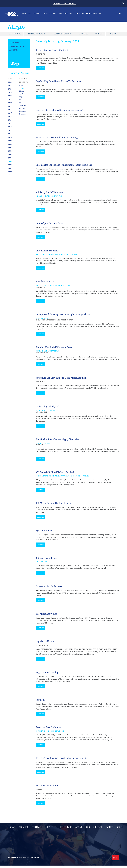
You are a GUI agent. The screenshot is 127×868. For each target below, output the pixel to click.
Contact (99, 34)
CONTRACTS (46, 13)
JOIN (77, 13)
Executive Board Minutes (48, 727)
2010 (10, 137)
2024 (10, 89)
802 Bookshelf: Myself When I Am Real (55, 472)
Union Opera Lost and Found (50, 223)
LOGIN (100, 13)
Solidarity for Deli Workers (49, 192)
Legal (37, 857)
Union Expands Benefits (48, 250)
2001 (10, 168)
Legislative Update (45, 641)
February (22, 88)
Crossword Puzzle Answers (49, 586)
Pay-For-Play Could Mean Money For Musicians (59, 81)
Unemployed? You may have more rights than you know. (63, 314)
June (21, 100)
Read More (40, 68)
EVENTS (89, 13)
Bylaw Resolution (44, 530)
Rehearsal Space (15, 857)
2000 (10, 171)
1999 (10, 175)
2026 (10, 82)
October (22, 108)
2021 (10, 99)
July (21, 102)
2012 (10, 130)
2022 (10, 96)
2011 (10, 134)
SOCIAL (95, 13)
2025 (10, 85)
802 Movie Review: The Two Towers (53, 503)
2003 (10, 161)
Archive (113, 34)
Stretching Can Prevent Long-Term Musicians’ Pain (61, 378)
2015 (10, 120)
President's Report (37, 34)
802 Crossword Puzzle (47, 558)
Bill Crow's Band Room (62, 34)
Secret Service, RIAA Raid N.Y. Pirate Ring (57, 137)
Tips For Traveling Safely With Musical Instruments (61, 758)
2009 (10, 140)
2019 (10, 106)
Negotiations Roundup (47, 672)
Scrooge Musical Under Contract (52, 50)
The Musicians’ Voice (46, 614)
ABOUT (71, 13)
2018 (10, 109)
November (23, 111)
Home (24, 13)
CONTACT (82, 13)
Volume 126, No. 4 (17, 46)
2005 (10, 154)
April (21, 94)
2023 (10, 92)
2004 (10, 158)
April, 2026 (14, 50)
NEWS (29, 13)
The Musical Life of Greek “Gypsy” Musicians (58, 439)
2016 (10, 116)
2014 (10, 123)
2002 (10, 165)
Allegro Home (15, 34)
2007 (10, 147)
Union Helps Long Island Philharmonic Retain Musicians (64, 165)
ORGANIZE (37, 13)
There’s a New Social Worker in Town (54, 347)
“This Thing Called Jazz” (48, 406)
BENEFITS (54, 13)
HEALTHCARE (64, 13)
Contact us (28, 857)
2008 (10, 144)
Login (116, 858)
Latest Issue (14, 42)
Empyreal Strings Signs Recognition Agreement (59, 110)
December (23, 114)
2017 (10, 113)
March (21, 91)
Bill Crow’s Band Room (47, 785)
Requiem (40, 700)
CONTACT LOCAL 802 (64, 3)
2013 (10, 127)
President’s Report (45, 281)
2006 (10, 151)
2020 (10, 103)
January (22, 85)
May (21, 97)
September (23, 105)
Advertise (84, 34)
